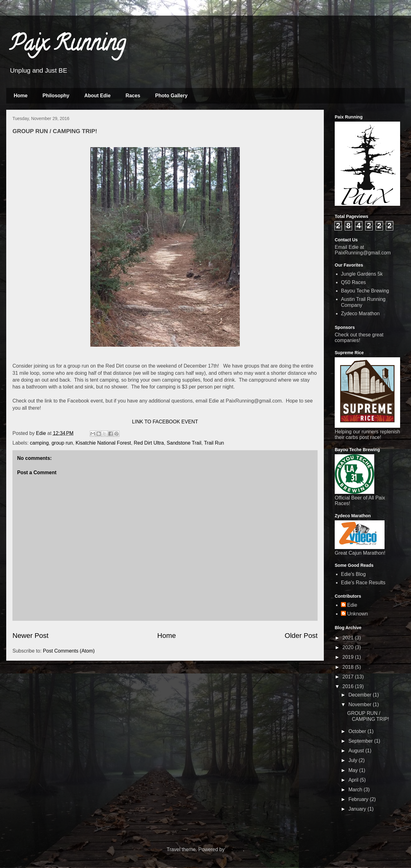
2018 (349, 667)
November (361, 704)
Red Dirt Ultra (149, 443)
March (356, 790)
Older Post (301, 636)
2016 (349, 686)
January (358, 809)
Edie (352, 605)
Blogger (234, 849)
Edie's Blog (353, 574)
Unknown (358, 614)
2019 (349, 657)
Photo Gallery (171, 96)
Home (21, 96)
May (354, 770)
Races (133, 96)
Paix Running (67, 46)
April (354, 780)
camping (39, 443)
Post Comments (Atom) (69, 651)
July (354, 760)
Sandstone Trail (184, 443)
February (359, 799)
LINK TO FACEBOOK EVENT (165, 422)
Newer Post (31, 636)
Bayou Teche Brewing (365, 291)
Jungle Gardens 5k (362, 274)
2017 (349, 677)
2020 (349, 647)
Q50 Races (353, 282)
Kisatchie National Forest (103, 443)
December (361, 695)
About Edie (97, 96)
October (358, 731)
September (361, 741)
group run (62, 443)
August (357, 751)
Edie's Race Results (363, 583)
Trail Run (214, 443)
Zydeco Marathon (360, 313)
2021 (349, 638)
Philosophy (56, 96)
